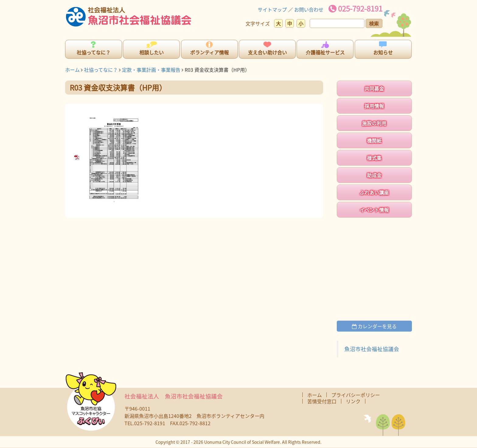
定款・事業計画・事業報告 (151, 70)
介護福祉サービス (325, 52)
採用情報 (374, 106)
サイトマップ (272, 9)
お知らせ (383, 52)
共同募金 (374, 88)
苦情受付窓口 (322, 401)
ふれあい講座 (374, 192)
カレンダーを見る (374, 326)
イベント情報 (374, 210)
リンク (353, 401)
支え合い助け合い (267, 52)
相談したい (151, 52)
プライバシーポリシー (356, 395)
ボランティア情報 (209, 52)
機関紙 (374, 140)
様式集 (374, 158)
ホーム (72, 70)
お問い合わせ (309, 9)
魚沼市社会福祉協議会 (372, 349)
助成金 (374, 175)
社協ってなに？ (94, 52)
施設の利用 (374, 123)
